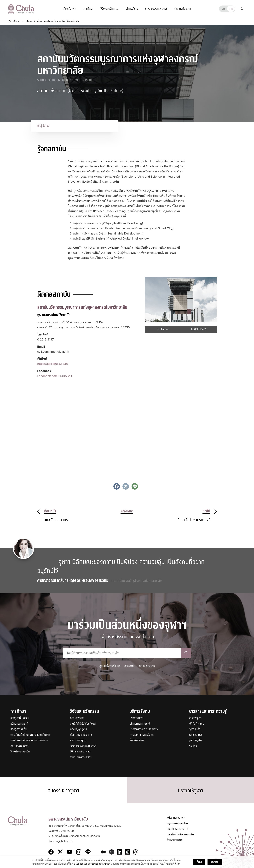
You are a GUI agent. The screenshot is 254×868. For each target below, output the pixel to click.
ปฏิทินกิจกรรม (197, 724)
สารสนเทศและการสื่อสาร (142, 735)
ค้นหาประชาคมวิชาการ (81, 735)
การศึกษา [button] (88, 9)
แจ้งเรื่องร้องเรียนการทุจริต (180, 835)
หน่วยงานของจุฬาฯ (176, 818)
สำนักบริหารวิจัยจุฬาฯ (81, 757)
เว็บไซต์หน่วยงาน (146, 666)
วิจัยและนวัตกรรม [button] (109, 9)
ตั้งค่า (177, 864)
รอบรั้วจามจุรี (196, 735)
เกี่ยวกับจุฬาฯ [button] (70, 9)
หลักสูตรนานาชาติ (19, 724)
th (231, 9)
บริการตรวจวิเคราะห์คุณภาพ (144, 729)
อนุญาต (215, 862)
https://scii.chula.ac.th (52, 364)
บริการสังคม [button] (132, 9)
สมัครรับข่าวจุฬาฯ (63, 791)
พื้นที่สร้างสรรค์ (137, 741)
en (223, 9)
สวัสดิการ (129, 666)
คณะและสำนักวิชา (19, 746)
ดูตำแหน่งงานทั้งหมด (110, 666)
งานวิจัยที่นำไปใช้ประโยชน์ (83, 724)
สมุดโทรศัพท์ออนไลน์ (177, 824)
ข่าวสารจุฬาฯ (195, 718)
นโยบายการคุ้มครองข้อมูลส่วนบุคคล (92, 864)
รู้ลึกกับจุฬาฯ (196, 741)
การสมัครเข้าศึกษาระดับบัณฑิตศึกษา (29, 741)
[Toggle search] (242, 9)
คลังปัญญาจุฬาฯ (78, 729)
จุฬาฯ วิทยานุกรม (79, 741)
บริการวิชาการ (137, 718)
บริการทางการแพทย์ (140, 724)
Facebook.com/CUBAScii (55, 376)
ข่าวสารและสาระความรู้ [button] (156, 9)
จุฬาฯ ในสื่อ (195, 729)
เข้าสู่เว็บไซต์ (43, 126)
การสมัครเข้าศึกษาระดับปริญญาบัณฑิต (30, 735)
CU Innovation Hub (80, 752)
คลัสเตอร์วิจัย (77, 718)
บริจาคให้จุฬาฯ (191, 791)
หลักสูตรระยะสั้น (18, 729)
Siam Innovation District (83, 746)
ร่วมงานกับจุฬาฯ (183, 9)
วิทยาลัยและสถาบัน (20, 752)
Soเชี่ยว (193, 746)
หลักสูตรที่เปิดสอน (20, 718)
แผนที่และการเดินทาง (178, 829)
